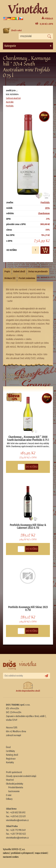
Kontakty (10, 762)
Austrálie (10, 102)
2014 (47, 208)
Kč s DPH (46, 24)
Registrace (11, 759)
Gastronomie (14, 791)
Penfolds (10, 106)
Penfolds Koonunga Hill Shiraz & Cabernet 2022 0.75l (28, 526)
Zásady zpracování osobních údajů (21, 776)
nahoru (6, 853)
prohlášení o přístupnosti (22, 853)
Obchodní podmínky (15, 784)
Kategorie (28, 46)
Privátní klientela (16, 787)
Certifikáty (10, 751)
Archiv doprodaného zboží (28, 687)
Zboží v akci (12, 30)
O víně (9, 795)
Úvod (8, 747)
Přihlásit (49, 19)
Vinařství (10, 780)
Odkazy (9, 799)
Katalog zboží (12, 755)
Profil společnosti (14, 772)
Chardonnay (44, 213)
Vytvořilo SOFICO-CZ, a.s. (14, 849)
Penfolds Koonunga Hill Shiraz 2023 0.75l (28, 609)
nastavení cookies (11, 857)
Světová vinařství (13, 98)
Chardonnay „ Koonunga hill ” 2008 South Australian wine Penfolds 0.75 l (28, 438)
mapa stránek (41, 853)
